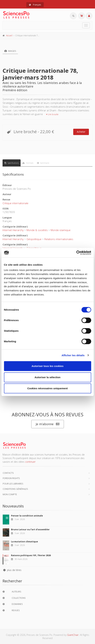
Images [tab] (10, 51)
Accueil (9, 36)
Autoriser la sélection (47, 377)
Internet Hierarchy (13, 230)
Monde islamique (61, 230)
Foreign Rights (11, 478)
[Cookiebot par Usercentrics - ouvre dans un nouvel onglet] (76, 253)
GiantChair (73, 635)
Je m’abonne (48, 424)
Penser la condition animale (27, 516)
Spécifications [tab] (12, 163)
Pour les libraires (13, 484)
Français (35, 5)
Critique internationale (15, 203)
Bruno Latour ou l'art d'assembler (30, 529)
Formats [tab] (28, 163)
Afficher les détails (73, 355)
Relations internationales (59, 239)
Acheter (81, 132)
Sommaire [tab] (43, 163)
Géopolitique (34, 239)
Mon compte (10, 494)
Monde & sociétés (37, 230)
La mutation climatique (24, 541)
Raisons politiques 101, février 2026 (31, 555)
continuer (30, 462)
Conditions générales (15, 489)
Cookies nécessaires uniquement (48, 388)
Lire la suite (52, 114)
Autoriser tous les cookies (48, 366)
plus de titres (12, 570)
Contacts (8, 473)
